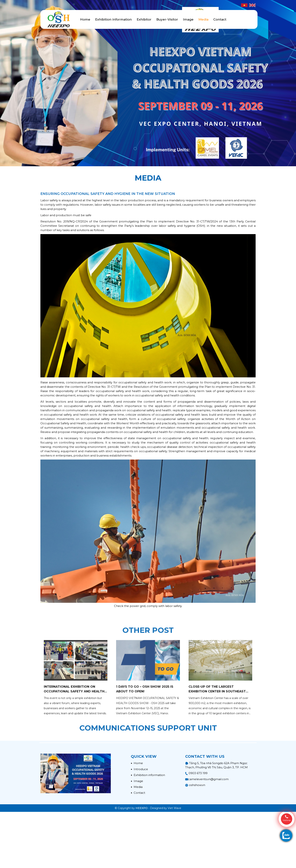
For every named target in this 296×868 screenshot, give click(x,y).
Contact (220, 19)
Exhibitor (144, 19)
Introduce (139, 769)
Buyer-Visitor (167, 19)
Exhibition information (113, 19)
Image (188, 19)
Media (203, 19)
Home (85, 19)
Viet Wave (174, 808)
